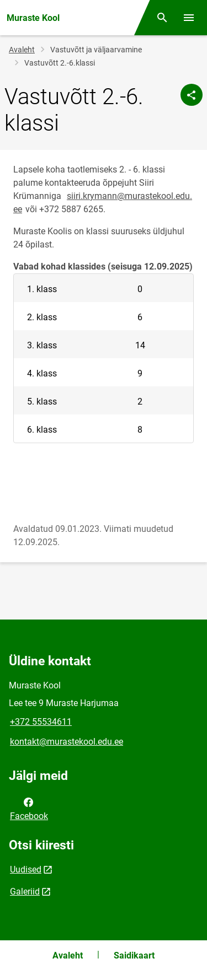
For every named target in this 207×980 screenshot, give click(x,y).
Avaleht (22, 50)
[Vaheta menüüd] (189, 18)
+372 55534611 (41, 722)
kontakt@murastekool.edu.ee (67, 742)
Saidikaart (134, 955)
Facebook (29, 808)
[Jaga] (192, 95)
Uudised (26, 869)
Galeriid (25, 892)
